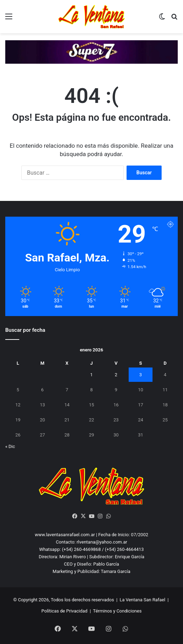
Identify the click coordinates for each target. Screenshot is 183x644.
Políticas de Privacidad (64, 611)
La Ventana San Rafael (142, 600)
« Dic (10, 446)
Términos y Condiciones (117, 611)
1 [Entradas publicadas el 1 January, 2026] (91, 375)
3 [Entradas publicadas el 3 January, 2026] (140, 375)
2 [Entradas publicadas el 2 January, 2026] (116, 375)
